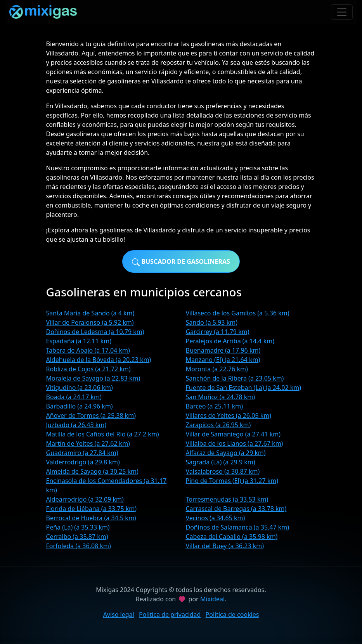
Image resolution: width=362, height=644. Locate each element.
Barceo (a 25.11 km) (215, 406)
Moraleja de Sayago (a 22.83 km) (93, 378)
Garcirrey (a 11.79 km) (218, 332)
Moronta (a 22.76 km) (217, 369)
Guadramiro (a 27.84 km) (82, 453)
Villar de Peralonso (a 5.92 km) (90, 322)
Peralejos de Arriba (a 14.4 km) (230, 341)
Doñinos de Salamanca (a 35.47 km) (238, 527)
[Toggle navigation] (342, 12)
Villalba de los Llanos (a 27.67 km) (235, 443)
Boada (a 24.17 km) (74, 397)
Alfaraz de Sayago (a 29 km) (226, 453)
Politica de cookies (232, 615)
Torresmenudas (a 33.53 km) (227, 499)
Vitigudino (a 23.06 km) (80, 388)
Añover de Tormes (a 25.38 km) (91, 415)
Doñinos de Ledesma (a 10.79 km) (95, 332)
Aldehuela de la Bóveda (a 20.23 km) (99, 360)
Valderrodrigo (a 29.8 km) (83, 462)
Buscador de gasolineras (181, 262)
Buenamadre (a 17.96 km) (223, 350)
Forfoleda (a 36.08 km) (79, 546)
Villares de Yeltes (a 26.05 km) (229, 415)
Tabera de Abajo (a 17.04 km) (88, 350)
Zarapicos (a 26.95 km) (218, 425)
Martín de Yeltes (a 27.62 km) (88, 443)
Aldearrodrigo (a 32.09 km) (85, 499)
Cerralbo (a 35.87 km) (77, 537)
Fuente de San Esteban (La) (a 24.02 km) (244, 388)
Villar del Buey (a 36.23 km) (225, 546)
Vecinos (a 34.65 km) (216, 518)
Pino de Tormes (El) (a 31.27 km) (232, 481)
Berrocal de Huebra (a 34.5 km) (91, 518)
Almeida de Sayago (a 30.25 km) (92, 471)
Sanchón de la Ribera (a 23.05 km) (235, 378)
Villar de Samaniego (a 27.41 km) (233, 434)
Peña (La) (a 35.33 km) (78, 527)
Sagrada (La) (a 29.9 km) (221, 462)
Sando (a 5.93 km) (212, 322)
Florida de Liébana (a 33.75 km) (92, 509)
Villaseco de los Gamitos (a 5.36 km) (238, 313)
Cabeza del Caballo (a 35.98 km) (232, 537)
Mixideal (212, 599)
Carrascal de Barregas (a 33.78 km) (236, 509)
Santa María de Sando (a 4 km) (90, 313)
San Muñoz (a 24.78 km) (221, 397)
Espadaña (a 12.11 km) (79, 341)
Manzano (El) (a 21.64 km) (223, 360)
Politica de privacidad (170, 615)
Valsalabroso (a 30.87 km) (223, 471)
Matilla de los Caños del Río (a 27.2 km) (103, 434)
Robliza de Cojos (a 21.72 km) (88, 369)
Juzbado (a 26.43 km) (76, 425)
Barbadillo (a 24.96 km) (80, 406)
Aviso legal (119, 615)
